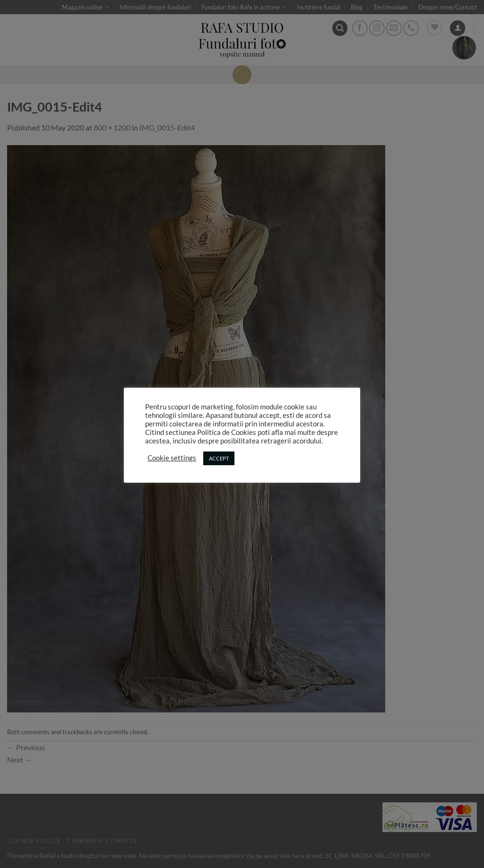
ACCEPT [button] (219, 458)
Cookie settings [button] (172, 458)
